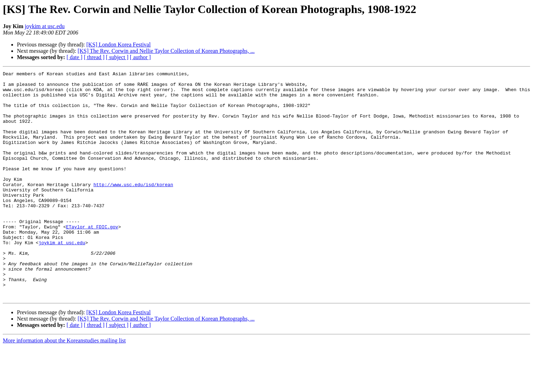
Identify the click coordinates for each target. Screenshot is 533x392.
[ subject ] (117, 57)
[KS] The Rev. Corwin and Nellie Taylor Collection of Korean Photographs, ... (166, 51)
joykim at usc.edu (45, 26)
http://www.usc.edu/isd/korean (133, 208)
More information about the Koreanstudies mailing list (64, 386)
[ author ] (140, 57)
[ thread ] (94, 57)
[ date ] (74, 57)
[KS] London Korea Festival (118, 45)
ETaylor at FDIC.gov (92, 258)
